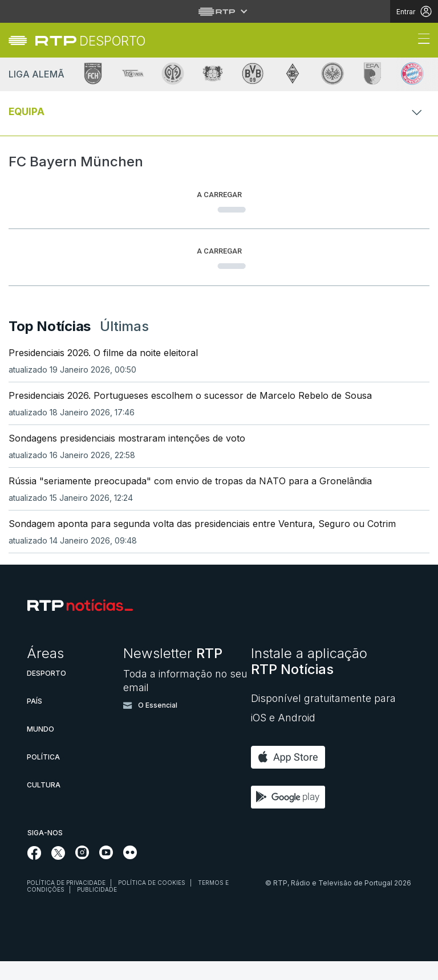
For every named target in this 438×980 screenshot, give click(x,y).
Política (43, 776)
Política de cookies (152, 901)
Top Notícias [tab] (50, 344)
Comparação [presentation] (235, 238)
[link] (90, 41)
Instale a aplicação (309, 680)
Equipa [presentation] (32, 238)
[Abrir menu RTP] (219, 11)
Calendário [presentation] (90, 238)
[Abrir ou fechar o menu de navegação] (420, 40)
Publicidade (97, 908)
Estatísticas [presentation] (161, 238)
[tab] (32, 238)
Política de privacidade (66, 901)
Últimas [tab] (124, 344)
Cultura (44, 804)
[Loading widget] (219, 201)
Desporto (46, 692)
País (35, 720)
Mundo (40, 748)
